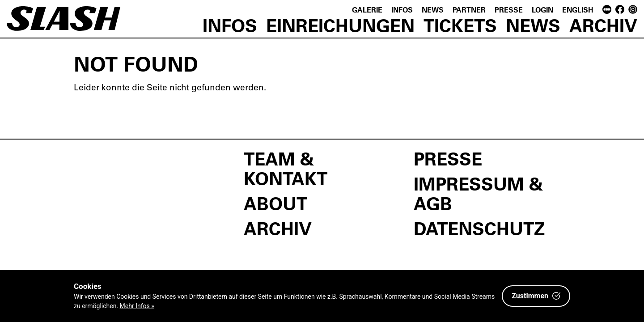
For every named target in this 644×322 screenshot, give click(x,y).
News (433, 10)
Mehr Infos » (137, 306)
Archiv (603, 25)
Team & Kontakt (286, 168)
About (275, 203)
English (578, 10)
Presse (509, 10)
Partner (469, 10)
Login (542, 10)
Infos (402, 10)
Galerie (367, 10)
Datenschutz (479, 228)
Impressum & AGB (478, 193)
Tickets (460, 25)
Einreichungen (340, 25)
